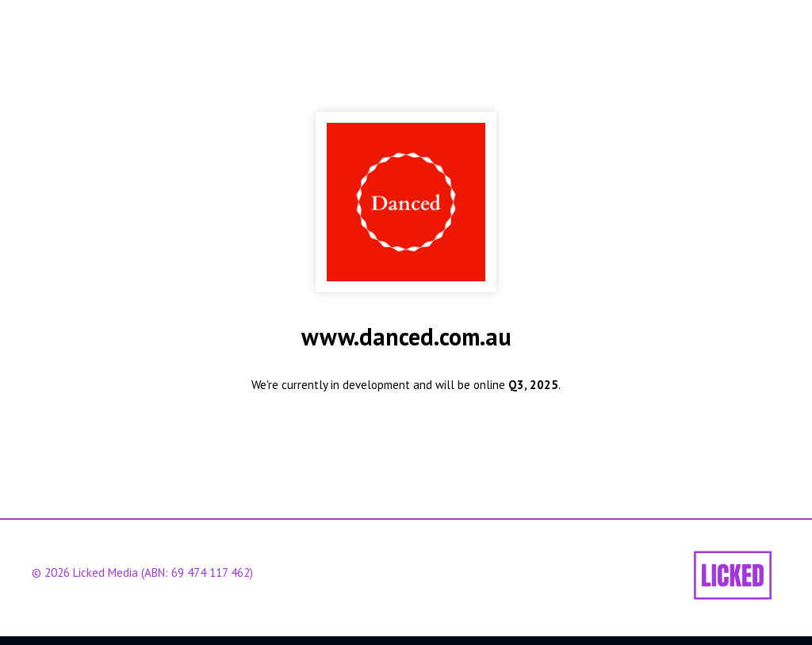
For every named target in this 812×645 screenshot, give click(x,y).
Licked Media (105, 572)
